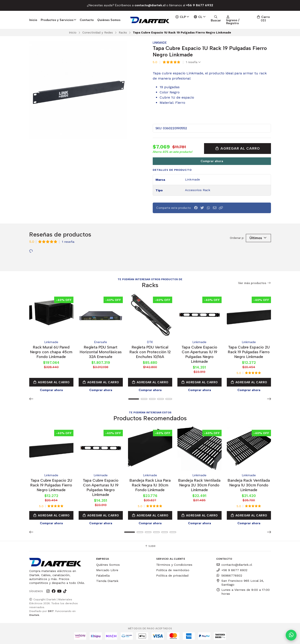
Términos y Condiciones (174, 565)
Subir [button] (150, 546)
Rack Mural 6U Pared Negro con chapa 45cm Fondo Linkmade (51, 352)
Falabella (103, 575)
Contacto (87, 20)
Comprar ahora (212, 161)
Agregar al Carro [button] (51, 382)
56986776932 (229, 575)
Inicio (33, 20)
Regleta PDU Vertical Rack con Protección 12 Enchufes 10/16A (150, 352)
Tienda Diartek (107, 581)
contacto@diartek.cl (234, 565)
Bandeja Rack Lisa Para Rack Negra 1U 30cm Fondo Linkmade (150, 485)
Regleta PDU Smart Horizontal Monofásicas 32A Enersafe (101, 352)
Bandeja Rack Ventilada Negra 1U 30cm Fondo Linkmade (249, 485)
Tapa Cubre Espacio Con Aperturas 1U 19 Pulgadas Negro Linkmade (199, 354)
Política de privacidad (172, 575)
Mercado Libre (107, 570)
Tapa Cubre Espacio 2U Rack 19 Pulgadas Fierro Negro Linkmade (249, 352)
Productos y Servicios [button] (59, 20)
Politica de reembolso (173, 570)
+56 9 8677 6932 (232, 570)
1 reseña (193, 62)
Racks (123, 32)
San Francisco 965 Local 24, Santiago (240, 583)
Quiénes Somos (109, 20)
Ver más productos (255, 283)
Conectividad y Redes (98, 32)
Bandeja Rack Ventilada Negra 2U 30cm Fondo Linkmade (199, 485)
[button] (221, 208)
